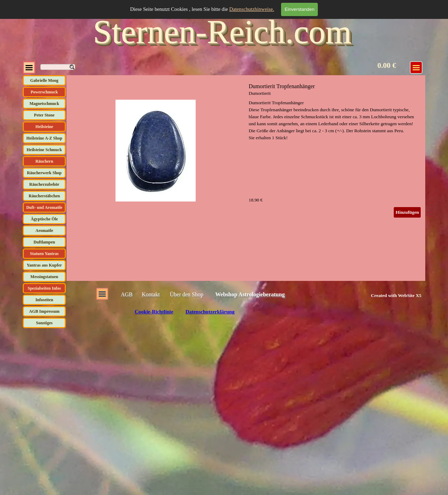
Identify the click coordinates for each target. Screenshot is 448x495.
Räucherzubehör (44, 184)
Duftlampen (44, 242)
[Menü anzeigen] (416, 68)
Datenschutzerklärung (210, 312)
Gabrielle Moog (44, 80)
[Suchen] (58, 67)
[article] (246, 150)
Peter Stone (44, 115)
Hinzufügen (407, 212)
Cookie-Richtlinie (154, 312)
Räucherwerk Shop (44, 173)
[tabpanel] (388, 295)
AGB (127, 294)
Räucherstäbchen (44, 196)
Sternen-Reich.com (222, 32)
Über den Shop (187, 294)
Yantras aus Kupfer (44, 265)
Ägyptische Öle (44, 219)
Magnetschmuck (44, 104)
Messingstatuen (44, 277)
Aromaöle (44, 231)
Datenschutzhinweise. (252, 9)
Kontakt (151, 294)
